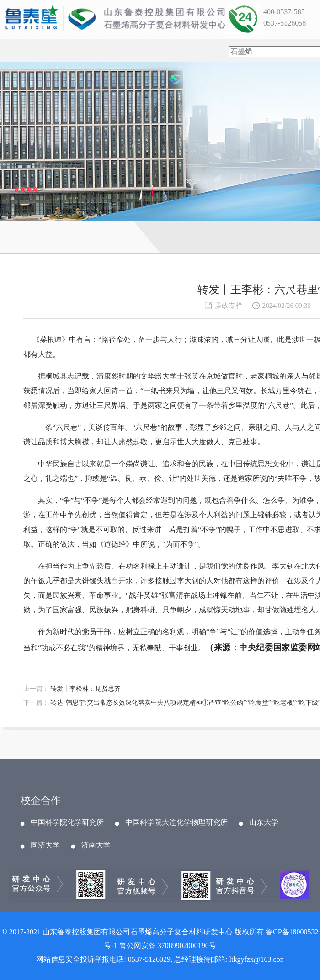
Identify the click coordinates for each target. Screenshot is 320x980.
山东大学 (264, 822)
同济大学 (45, 845)
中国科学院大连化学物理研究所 (176, 822)
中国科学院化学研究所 (67, 822)
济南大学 (96, 845)
